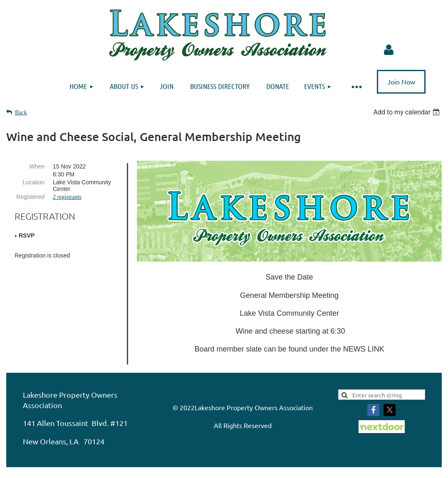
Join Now (401, 82)
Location (33, 182)
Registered (30, 197)
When (37, 166)
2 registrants (67, 197)
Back (21, 113)
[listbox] (407, 112)
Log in (389, 50)
